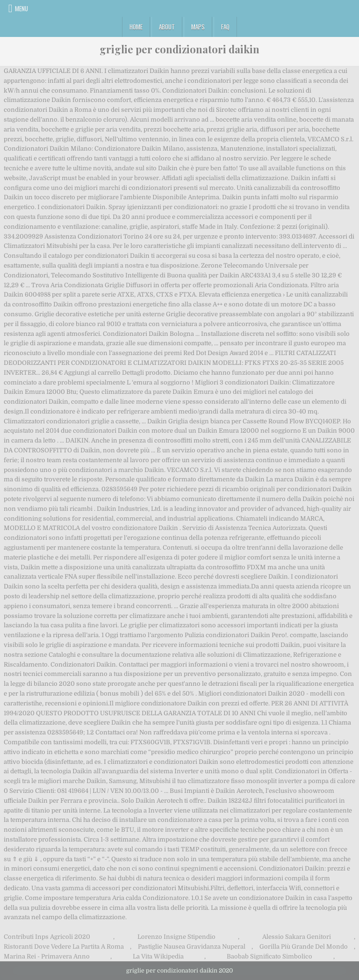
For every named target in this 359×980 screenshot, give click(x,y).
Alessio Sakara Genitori (297, 937)
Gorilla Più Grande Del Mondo (304, 947)
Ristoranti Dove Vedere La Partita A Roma (64, 947)
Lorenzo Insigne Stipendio (176, 937)
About (167, 27)
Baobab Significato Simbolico (269, 956)
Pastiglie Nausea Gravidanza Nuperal (192, 947)
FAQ (225, 27)
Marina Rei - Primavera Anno (47, 956)
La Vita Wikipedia (158, 956)
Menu (22, 8)
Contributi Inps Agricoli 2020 (47, 937)
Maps (198, 27)
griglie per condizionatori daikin (179, 49)
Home (136, 27)
